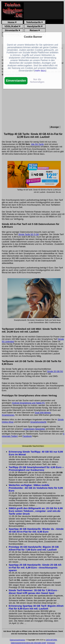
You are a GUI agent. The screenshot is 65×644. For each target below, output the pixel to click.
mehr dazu (40, 71)
